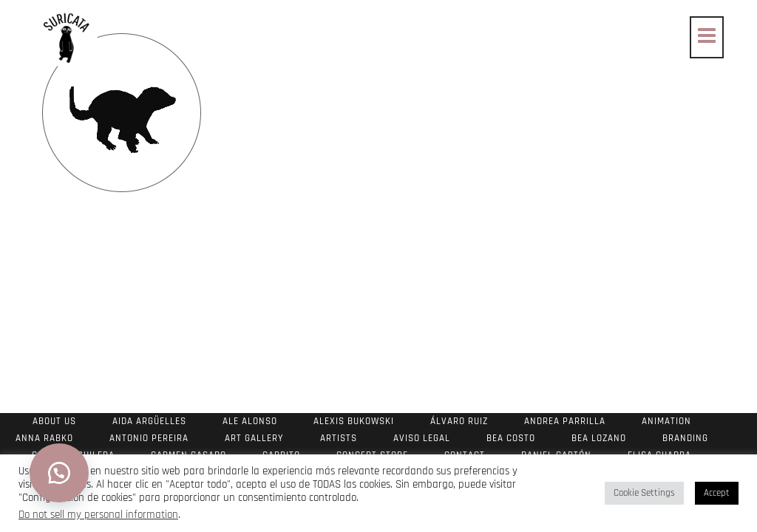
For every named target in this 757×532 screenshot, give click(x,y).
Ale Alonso (250, 421)
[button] (59, 473)
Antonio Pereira (149, 438)
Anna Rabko (44, 438)
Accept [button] (717, 493)
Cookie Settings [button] (644, 493)
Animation (666, 421)
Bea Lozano (599, 438)
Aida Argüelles (149, 421)
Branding (685, 438)
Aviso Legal (422, 438)
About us (54, 421)
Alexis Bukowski (354, 421)
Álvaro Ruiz (459, 421)
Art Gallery (254, 438)
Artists (339, 438)
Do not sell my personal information (98, 515)
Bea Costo (511, 438)
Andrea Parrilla (565, 421)
